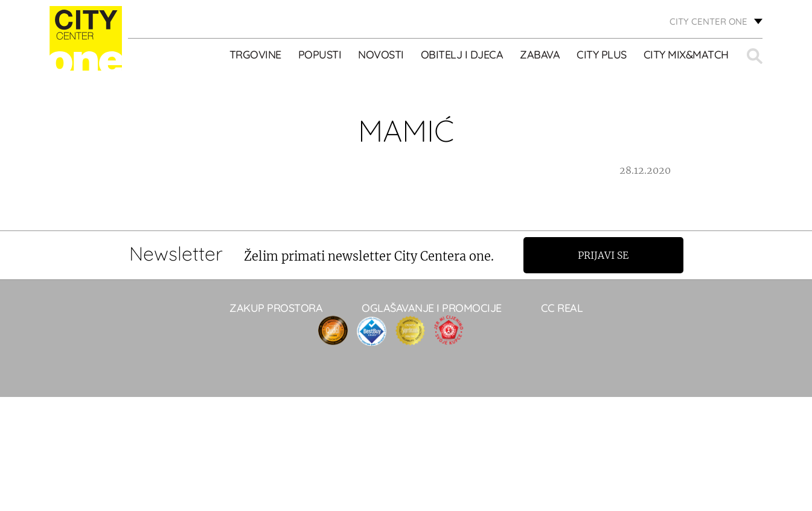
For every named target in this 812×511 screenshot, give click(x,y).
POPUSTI (320, 55)
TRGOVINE (255, 55)
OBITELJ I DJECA (462, 55)
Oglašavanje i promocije (432, 308)
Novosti (381, 55)
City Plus (602, 55)
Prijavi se (603, 255)
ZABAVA (540, 55)
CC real (562, 308)
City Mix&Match (686, 55)
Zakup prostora (276, 308)
